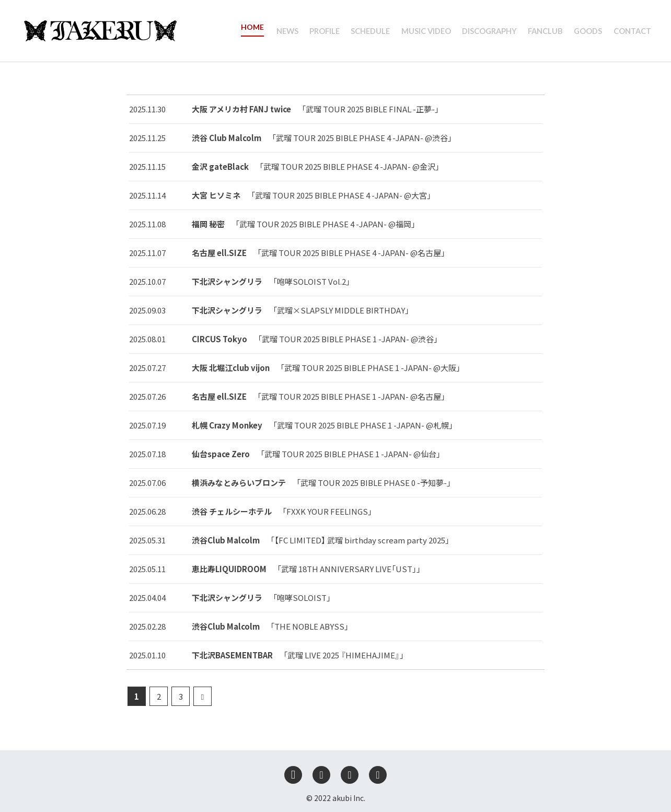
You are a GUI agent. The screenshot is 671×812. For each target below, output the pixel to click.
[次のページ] (203, 696)
